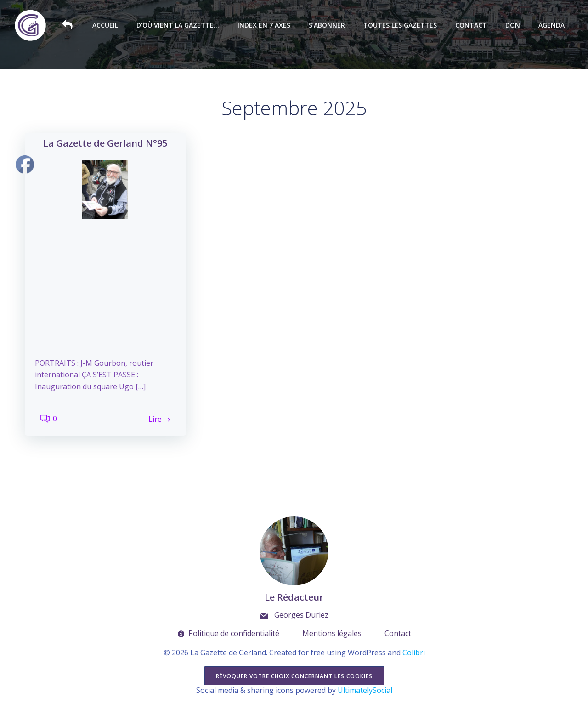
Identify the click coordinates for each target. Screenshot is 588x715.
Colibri (414, 670)
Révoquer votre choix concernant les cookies (294, 694)
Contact (474, 26)
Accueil (108, 26)
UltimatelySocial (365, 709)
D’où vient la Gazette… (181, 26)
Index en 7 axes (267, 26)
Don (516, 26)
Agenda (555, 26)
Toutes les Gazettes (403, 26)
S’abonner (330, 26)
